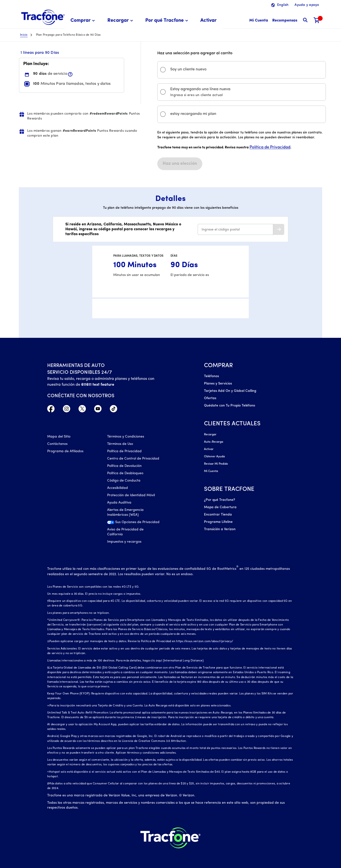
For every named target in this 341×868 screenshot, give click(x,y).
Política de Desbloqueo (125, 473)
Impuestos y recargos (124, 542)
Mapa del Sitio (59, 437)
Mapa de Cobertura (220, 507)
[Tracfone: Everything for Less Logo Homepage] (43, 17)
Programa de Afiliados (65, 451)
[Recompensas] (285, 21)
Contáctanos (57, 444)
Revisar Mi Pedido (216, 464)
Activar (209, 449)
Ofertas (210, 398)
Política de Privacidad (270, 147)
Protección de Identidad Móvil (131, 495)
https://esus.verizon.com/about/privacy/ (205, 641)
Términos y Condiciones (126, 437)
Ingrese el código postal (221, 230)
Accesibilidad (118, 488)
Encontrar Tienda (218, 515)
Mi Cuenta (211, 471)
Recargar (210, 435)
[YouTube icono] (98, 410)
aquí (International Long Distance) (180, 661)
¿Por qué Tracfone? (220, 500)
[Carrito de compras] (317, 21)
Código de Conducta (124, 481)
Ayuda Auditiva (119, 503)
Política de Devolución (124, 466)
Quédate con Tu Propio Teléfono (230, 406)
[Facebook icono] (51, 410)
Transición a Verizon (220, 529)
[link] (208, 21)
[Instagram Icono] (67, 410)
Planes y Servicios (218, 384)
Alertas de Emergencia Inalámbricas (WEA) (125, 512)
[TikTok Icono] (114, 410)
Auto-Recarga (214, 442)
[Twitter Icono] (82, 410)
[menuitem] (83, 21)
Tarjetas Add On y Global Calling (230, 391)
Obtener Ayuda (214, 457)
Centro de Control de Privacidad (133, 459)
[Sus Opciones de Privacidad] (133, 524)
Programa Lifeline (218, 522)
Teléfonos (211, 376)
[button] (83, 21)
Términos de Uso (120, 444)
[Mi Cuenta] (259, 21)
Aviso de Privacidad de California (125, 532)
